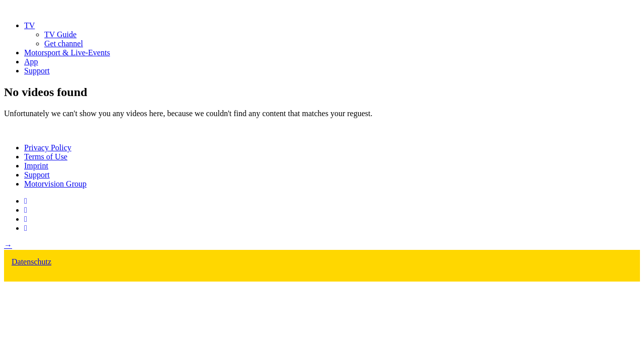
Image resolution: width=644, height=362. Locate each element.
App (31, 62)
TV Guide (60, 34)
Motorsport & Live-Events (67, 53)
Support (37, 71)
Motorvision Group (55, 184)
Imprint (36, 166)
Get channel (64, 43)
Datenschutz (31, 262)
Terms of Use (46, 157)
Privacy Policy (48, 148)
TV (29, 25)
